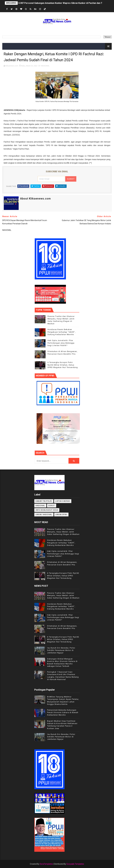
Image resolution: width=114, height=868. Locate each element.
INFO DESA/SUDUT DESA (47, 510)
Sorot (52, 506)
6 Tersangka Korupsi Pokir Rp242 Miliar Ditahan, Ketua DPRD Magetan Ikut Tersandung (63, 365)
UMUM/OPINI (61, 515)
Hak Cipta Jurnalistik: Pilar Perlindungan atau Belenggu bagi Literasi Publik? (61, 343)
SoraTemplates (46, 864)
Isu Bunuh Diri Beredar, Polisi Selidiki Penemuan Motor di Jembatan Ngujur (61, 650)
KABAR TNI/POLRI (44, 501)
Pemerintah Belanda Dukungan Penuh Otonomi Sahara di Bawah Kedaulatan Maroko (63, 712)
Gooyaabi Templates (75, 864)
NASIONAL (45, 66)
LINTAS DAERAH (63, 501)
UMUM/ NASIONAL (44, 515)
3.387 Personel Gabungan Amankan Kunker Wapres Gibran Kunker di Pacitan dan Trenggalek (66, 3)
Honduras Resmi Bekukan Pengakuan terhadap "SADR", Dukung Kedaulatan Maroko (62, 332)
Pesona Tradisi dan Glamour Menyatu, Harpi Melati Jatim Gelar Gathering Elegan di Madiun (63, 532)
